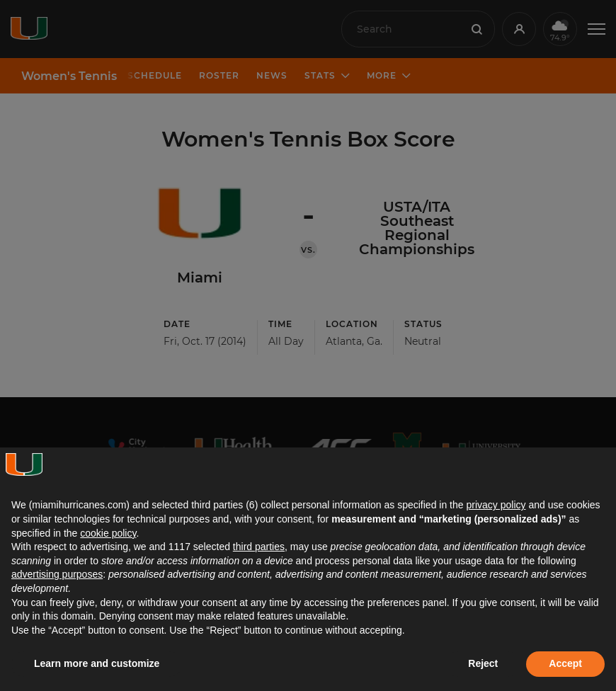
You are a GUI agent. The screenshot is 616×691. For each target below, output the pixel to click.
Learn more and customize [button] (97, 663)
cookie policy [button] (108, 533)
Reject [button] (483, 663)
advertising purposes (57, 574)
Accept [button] (565, 663)
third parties (259, 547)
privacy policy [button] (496, 505)
